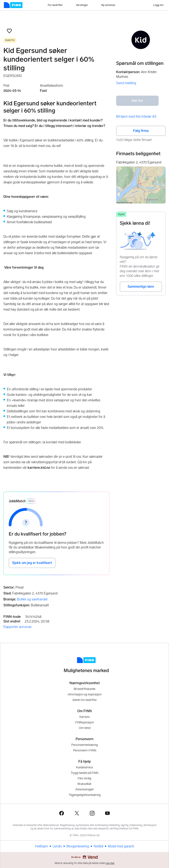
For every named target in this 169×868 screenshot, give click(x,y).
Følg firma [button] (141, 131)
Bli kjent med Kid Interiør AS (136, 117)
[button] (9, 31)
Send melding (126, 83)
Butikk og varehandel (32, 599)
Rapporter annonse (17, 627)
